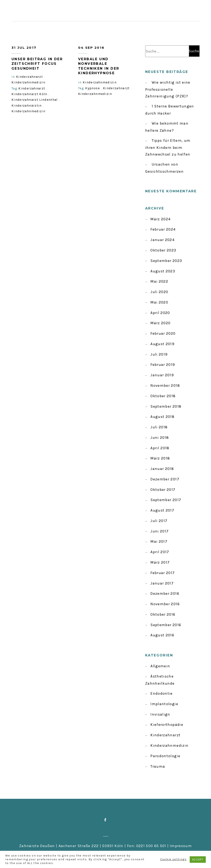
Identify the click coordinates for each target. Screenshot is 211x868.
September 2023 (166, 261)
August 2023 (163, 271)
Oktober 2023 (163, 250)
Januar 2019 (162, 375)
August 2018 (162, 417)
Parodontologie (165, 756)
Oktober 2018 (163, 396)
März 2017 (160, 562)
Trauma (158, 766)
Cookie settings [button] (173, 859)
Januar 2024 (162, 240)
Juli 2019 (159, 354)
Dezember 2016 (165, 594)
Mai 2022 (159, 281)
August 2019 (162, 344)
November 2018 (165, 385)
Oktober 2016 (163, 614)
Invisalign (160, 714)
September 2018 (166, 406)
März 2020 (160, 323)
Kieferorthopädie (167, 725)
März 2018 (160, 458)
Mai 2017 (159, 541)
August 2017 (162, 510)
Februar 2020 (163, 333)
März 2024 (160, 219)
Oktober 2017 (163, 490)
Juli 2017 (159, 521)
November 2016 (165, 604)
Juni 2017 (160, 531)
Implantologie (164, 704)
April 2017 (160, 552)
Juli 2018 (159, 427)
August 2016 (162, 635)
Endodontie (162, 693)
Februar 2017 (163, 573)
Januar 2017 (162, 583)
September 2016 (166, 625)
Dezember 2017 (165, 479)
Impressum (181, 846)
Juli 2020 (159, 292)
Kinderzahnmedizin (169, 745)
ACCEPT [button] (198, 860)
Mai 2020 (159, 302)
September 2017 (166, 500)
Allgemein (160, 666)
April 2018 (160, 448)
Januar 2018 (162, 469)
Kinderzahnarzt (165, 735)
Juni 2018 (160, 438)
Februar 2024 (163, 229)
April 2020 (160, 313)
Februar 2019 (163, 365)
